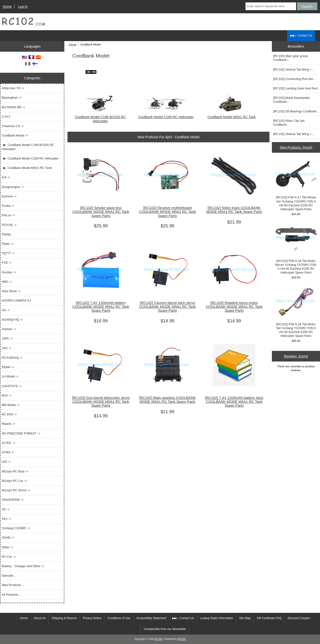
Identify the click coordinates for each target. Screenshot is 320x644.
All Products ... (12, 595)
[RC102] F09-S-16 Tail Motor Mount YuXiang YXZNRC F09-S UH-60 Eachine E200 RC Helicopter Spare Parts (296, 248)
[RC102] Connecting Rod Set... (294, 79)
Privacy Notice (92, 618)
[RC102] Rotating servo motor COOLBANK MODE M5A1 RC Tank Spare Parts (234, 307)
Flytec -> (8, 244)
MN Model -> (11, 405)
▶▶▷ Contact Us (301, 36)
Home (7, 7)
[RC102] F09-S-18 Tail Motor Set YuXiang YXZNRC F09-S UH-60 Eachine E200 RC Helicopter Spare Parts (296, 312)
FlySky (6, 234)
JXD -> (6, 348)
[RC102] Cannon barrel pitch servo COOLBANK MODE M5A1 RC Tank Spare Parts (167, 307)
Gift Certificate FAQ (269, 618)
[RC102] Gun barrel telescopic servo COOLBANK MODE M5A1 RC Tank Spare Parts (101, 402)
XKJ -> (6, 519)
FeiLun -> (8, 215)
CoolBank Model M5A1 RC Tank (232, 115)
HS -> (6, 310)
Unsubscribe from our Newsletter (165, 629)
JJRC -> (7, 338)
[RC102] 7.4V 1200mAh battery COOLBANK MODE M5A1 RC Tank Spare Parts (101, 307)
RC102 (159, 639)
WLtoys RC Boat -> (15, 471)
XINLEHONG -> (13, 500)
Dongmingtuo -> (13, 187)
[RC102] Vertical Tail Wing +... (294, 69)
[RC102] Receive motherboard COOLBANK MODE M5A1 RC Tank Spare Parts (167, 212)
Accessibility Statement (151, 618)
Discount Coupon (299, 618)
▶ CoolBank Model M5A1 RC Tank (27, 168)
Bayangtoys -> (12, 98)
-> (15, 135)
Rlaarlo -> (8, 424)
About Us (40, 618)
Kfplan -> (8, 367)
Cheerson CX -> (13, 126)
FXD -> (7, 263)
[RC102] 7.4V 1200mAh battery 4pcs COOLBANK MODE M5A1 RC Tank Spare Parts (234, 402)
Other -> (7, 547)
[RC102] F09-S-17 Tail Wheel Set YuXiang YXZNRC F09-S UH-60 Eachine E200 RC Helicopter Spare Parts (296, 185)
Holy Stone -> (11, 291)
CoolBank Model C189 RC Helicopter (166, 115)
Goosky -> (9, 272)
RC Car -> (9, 557)
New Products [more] (296, 147)
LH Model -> (10, 376)
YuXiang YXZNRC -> (16, 528)
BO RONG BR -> (13, 107)
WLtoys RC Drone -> (16, 490)
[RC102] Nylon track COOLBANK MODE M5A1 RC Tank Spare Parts (234, 210)
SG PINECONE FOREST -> (21, 433)
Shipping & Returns (64, 618)
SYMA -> (8, 452)
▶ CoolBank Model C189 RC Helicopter (30, 158)
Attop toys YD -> (13, 88)
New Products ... (13, 585)
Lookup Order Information (217, 618)
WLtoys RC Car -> (14, 481)
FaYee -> (8, 206)
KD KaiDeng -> (12, 358)
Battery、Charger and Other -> (23, 566)
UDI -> (6, 462)
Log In (23, 7)
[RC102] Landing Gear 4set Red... (296, 88)
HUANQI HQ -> (12, 320)
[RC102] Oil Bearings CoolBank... (296, 111)
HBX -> (7, 282)
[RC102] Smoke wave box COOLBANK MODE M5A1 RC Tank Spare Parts (101, 212)
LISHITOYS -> (12, 386)
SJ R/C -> (8, 443)
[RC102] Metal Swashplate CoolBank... (291, 100)
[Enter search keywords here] (271, 6)
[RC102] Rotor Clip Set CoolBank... (289, 123)
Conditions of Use (119, 618)
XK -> (6, 509)
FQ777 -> (8, 253)
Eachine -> (9, 196)
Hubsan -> (9, 329)
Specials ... (9, 575)
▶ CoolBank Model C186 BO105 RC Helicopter (28, 147)
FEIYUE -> (9, 225)
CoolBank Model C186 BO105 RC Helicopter (100, 117)
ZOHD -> (8, 538)
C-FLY (6, 117)
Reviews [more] (296, 356)
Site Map (245, 618)
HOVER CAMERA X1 (16, 300)
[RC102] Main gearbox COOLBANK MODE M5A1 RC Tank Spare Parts (167, 400)
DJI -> (6, 177)
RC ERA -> (9, 414)
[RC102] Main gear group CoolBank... (290, 58)
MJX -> (7, 395)
